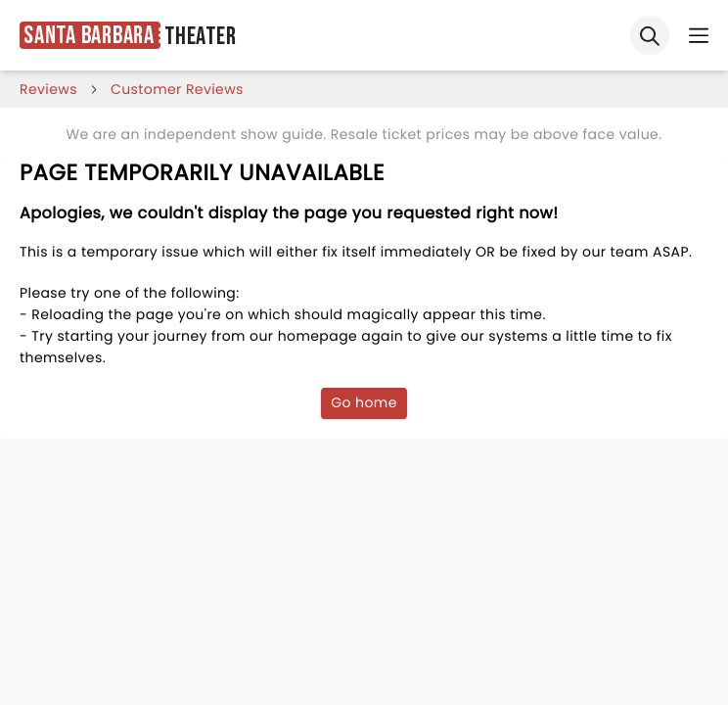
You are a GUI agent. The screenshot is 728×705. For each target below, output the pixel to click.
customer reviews (177, 89)
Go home (364, 402)
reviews (48, 89)
